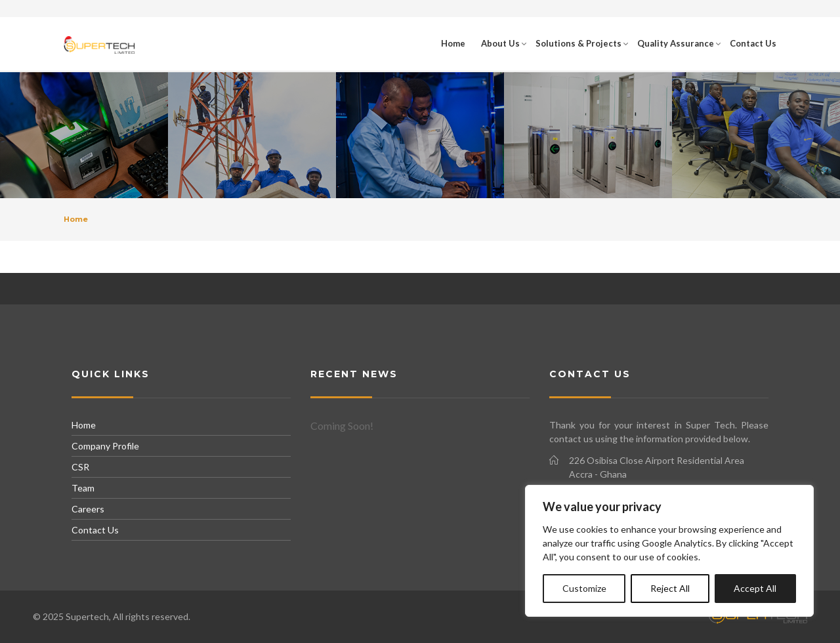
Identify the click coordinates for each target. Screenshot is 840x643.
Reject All (670, 588)
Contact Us (753, 43)
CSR (80, 467)
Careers (88, 509)
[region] (669, 551)
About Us (500, 43)
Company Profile (105, 446)
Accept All (755, 588)
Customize (584, 588)
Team (83, 488)
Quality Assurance (676, 43)
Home (453, 43)
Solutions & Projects (578, 43)
